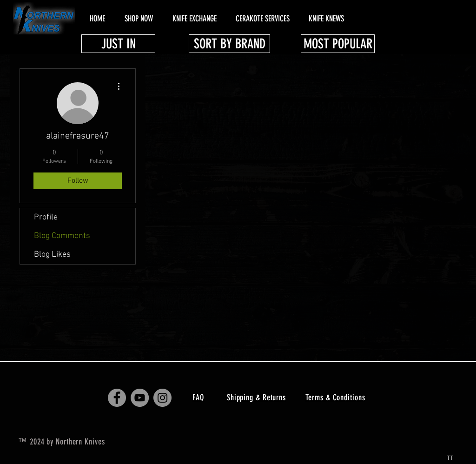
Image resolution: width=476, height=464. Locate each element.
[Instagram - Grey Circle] (162, 398)
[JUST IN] (118, 44)
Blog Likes (52, 255)
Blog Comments (62, 236)
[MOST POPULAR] (338, 44)
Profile (46, 217)
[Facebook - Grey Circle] (117, 398)
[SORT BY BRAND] (229, 44)
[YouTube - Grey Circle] (140, 398)
